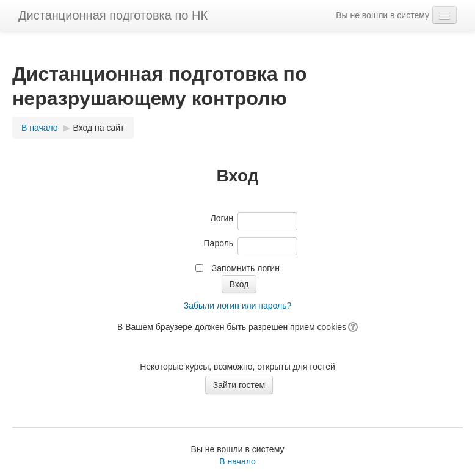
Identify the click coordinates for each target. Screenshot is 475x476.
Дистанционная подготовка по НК (113, 15)
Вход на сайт (99, 128)
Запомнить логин (246, 268)
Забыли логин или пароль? (237, 306)
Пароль (219, 243)
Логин (222, 218)
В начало (237, 461)
